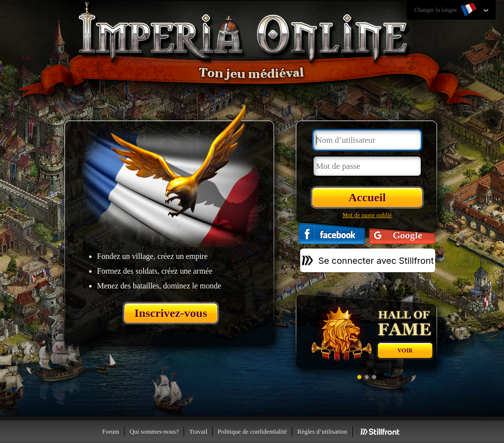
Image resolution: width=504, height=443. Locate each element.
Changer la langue (446, 10)
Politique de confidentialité (252, 431)
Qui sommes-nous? (154, 431)
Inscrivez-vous (171, 313)
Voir (405, 350)
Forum (110, 431)
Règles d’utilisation (322, 431)
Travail (198, 431)
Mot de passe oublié (367, 215)
